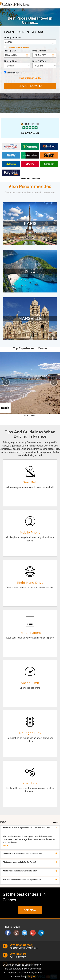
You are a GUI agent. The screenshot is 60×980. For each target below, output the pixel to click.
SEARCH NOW (30, 86)
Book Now (30, 910)
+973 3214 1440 (18, 945)
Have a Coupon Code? (30, 78)
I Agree (32, 976)
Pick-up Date (10, 51)
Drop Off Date (39, 51)
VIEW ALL (56, 823)
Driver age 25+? (15, 72)
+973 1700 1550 (18, 954)
